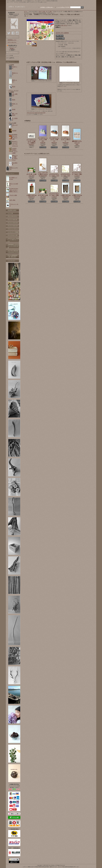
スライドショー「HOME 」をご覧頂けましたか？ (13, 240)
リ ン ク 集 (10, 213)
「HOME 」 (12, 48)
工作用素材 (11, 65)
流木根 (14, 109)
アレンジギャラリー (13, 216)
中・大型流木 (15, 119)
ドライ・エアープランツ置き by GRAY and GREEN (43, 174)
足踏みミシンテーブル (14, 169)
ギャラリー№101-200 (13, 223)
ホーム (26, 12)
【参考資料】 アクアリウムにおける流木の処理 (13, 246)
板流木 (14, 87)
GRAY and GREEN (13, 135)
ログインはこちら (12, 42)
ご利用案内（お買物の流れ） (47, 7)
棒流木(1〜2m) (15, 74)
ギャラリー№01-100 (12, 220)
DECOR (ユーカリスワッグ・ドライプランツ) (15, 144)
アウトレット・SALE (14, 205)
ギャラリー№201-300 (13, 226)
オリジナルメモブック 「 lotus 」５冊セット (54, 195)
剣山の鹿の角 (15, 164)
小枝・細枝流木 (15, 95)
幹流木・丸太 (15, 105)
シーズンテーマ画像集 (13, 232)
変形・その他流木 (15, 114)
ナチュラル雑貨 (12, 123)
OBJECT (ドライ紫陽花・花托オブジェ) (15, 158)
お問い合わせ (64, 25)
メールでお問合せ (61, 7)
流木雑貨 (14, 131)
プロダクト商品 (13, 195)
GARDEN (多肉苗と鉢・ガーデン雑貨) (15, 151)
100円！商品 (12, 200)
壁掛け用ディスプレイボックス (77, 143)
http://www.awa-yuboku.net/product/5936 (36, 113)
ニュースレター (11, 261)
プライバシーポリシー (13, 229)
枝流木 (14, 100)
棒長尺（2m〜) (14, 81)
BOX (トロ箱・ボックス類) (15, 138)
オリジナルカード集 (13, 235)
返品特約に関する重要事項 (62, 33)
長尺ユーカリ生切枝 (14, 184)
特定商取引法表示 (12, 210)
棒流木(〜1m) (15, 68)
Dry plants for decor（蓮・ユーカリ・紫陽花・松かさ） (14, 190)
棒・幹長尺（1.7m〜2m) (13, 178)
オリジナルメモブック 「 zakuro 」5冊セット (77, 174)
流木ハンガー (15, 126)
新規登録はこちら (12, 40)
